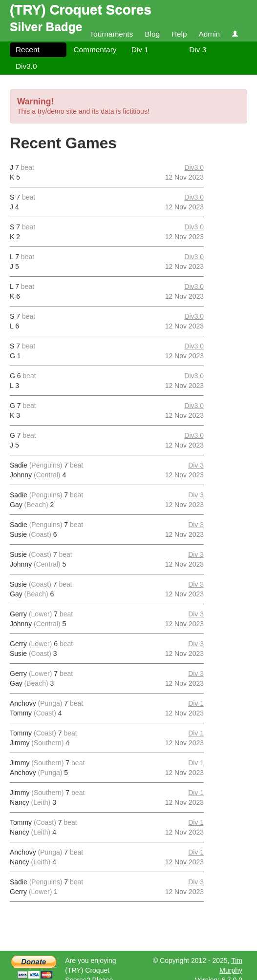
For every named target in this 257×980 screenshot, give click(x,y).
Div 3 (198, 50)
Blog (152, 34)
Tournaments (111, 34)
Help (179, 34)
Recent (28, 50)
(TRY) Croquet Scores (81, 10)
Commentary (95, 50)
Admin (209, 34)
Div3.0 (26, 66)
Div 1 (140, 50)
